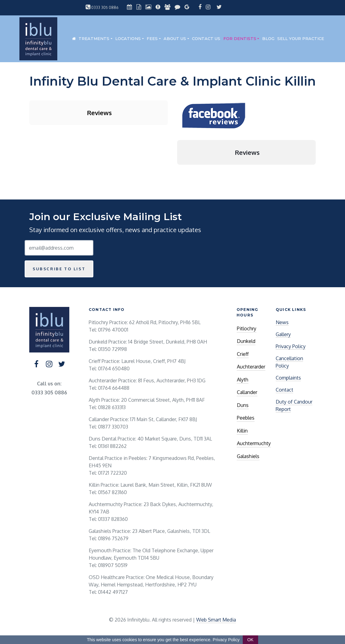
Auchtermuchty (254, 443)
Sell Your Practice (301, 38)
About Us (175, 38)
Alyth (243, 380)
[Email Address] (59, 248)
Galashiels (248, 456)
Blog (268, 38)
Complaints (288, 378)
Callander (247, 392)
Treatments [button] (94, 38)
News (282, 322)
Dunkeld (246, 341)
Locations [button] (128, 38)
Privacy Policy (291, 346)
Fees (152, 38)
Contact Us (206, 38)
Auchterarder (251, 367)
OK (250, 640)
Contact (284, 390)
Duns (243, 405)
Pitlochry (247, 328)
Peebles (246, 418)
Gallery (283, 334)
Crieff (243, 354)
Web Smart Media (216, 620)
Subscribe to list (59, 269)
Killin (242, 431)
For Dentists (240, 38)
